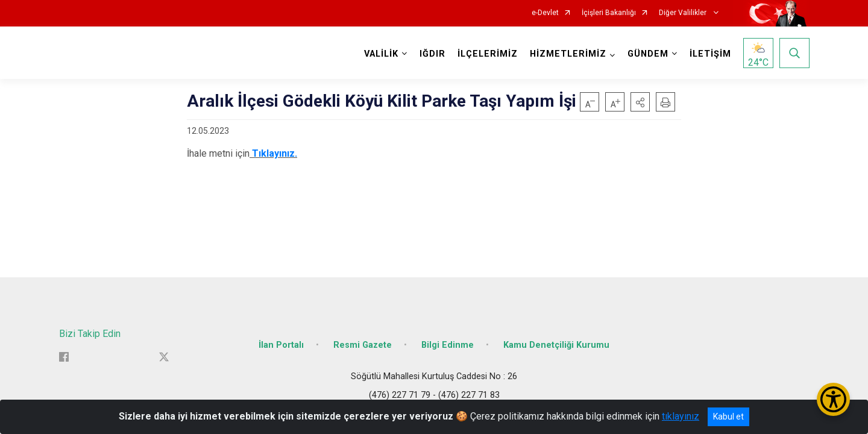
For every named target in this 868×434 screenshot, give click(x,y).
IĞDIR (432, 54)
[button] (640, 102)
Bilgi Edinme (448, 345)
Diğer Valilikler (684, 13)
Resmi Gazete (363, 345)
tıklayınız (681, 416)
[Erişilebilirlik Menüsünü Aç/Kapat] (833, 399)
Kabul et (728, 417)
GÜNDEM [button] (648, 54)
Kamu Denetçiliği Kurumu (556, 345)
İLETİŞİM (710, 54)
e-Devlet (545, 13)
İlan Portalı (281, 345)
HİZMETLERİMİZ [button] (568, 54)
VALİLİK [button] (381, 54)
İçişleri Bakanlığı (609, 13)
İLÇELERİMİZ (488, 54)
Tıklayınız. (275, 153)
